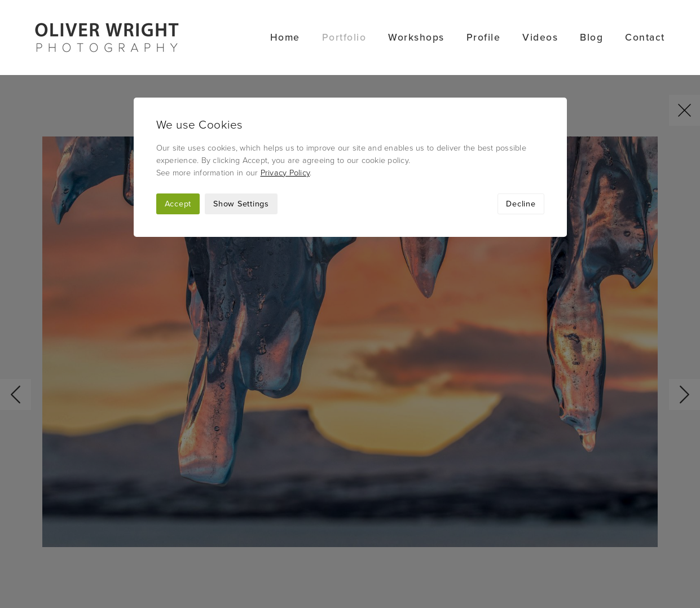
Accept (178, 129)
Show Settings (241, 129)
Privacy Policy (285, 98)
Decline (521, 129)
